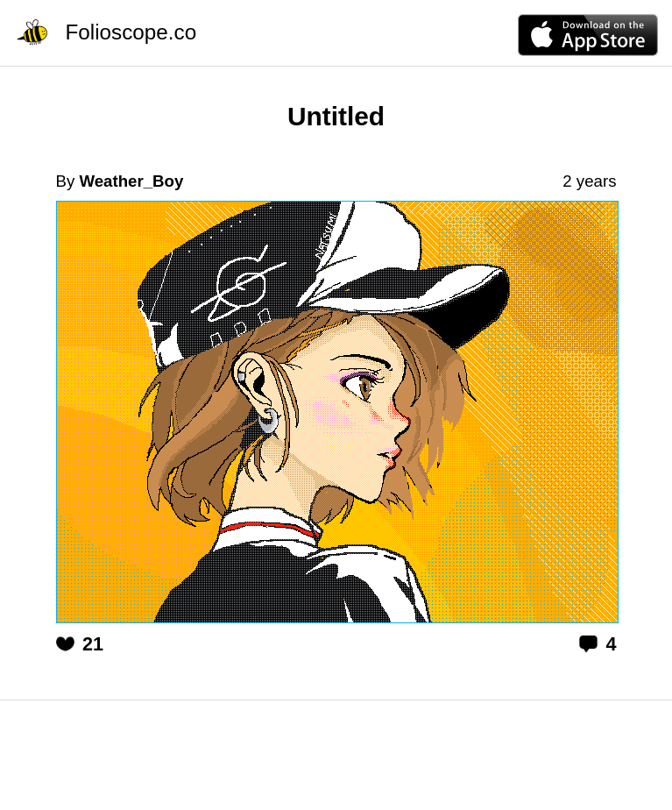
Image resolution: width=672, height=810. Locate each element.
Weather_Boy (131, 181)
